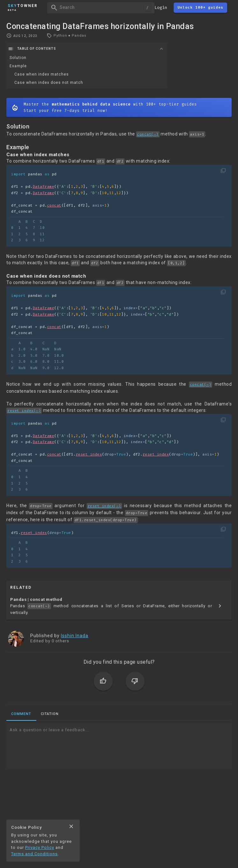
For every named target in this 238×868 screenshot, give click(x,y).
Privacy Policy (40, 847)
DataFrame (44, 187)
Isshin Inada (75, 636)
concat (54, 205)
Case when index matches (42, 74)
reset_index (89, 454)
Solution (18, 58)
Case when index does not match (49, 83)
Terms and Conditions (34, 854)
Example (18, 66)
